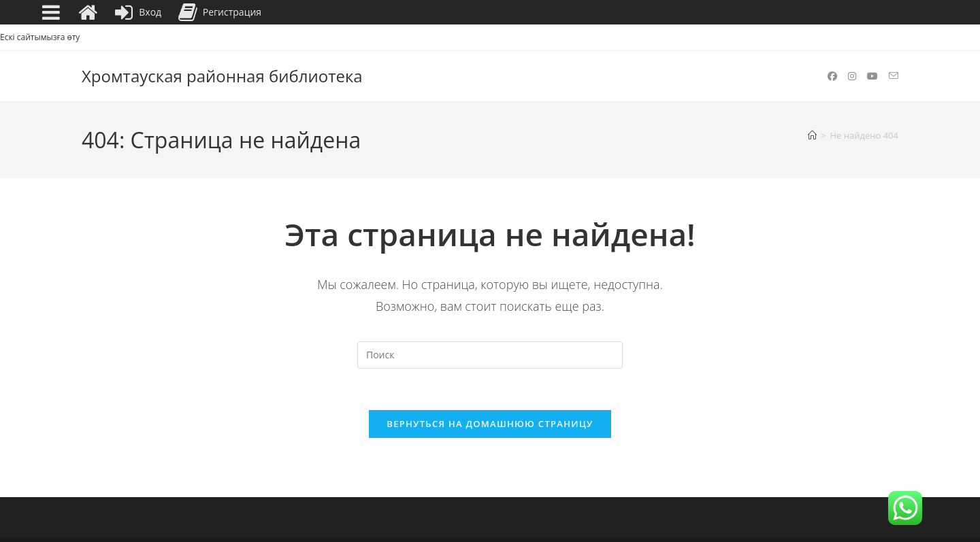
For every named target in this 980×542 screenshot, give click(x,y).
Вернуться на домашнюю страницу (490, 424)
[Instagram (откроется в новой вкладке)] (852, 76)
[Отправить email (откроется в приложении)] (894, 76)
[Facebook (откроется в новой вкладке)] (832, 76)
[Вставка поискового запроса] (490, 355)
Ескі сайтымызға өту (40, 37)
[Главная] (812, 135)
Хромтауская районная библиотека (222, 76)
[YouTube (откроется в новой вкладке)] (872, 76)
